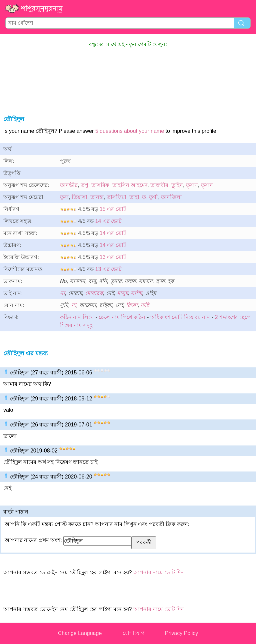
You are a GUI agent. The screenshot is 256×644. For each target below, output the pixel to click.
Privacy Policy (182, 633)
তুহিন (177, 185)
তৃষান (207, 185)
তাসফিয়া (116, 197)
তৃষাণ (192, 185)
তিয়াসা (79, 197)
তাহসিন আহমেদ (130, 185)
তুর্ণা (153, 197)
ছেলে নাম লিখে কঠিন (122, 317)
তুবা (64, 197)
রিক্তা (132, 305)
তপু (84, 185)
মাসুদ (122, 293)
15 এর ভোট (113, 209)
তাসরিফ (100, 185)
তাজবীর (159, 185)
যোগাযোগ (133, 633)
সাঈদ (136, 293)
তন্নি (145, 305)
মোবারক (94, 293)
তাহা (134, 197)
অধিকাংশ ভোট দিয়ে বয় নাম (180, 317)
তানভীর (69, 185)
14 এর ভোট (109, 221)
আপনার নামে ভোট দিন (159, 572)
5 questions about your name (130, 131)
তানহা (97, 197)
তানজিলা (171, 197)
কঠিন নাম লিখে (77, 317)
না (62, 293)
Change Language (80, 633)
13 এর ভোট (113, 257)
